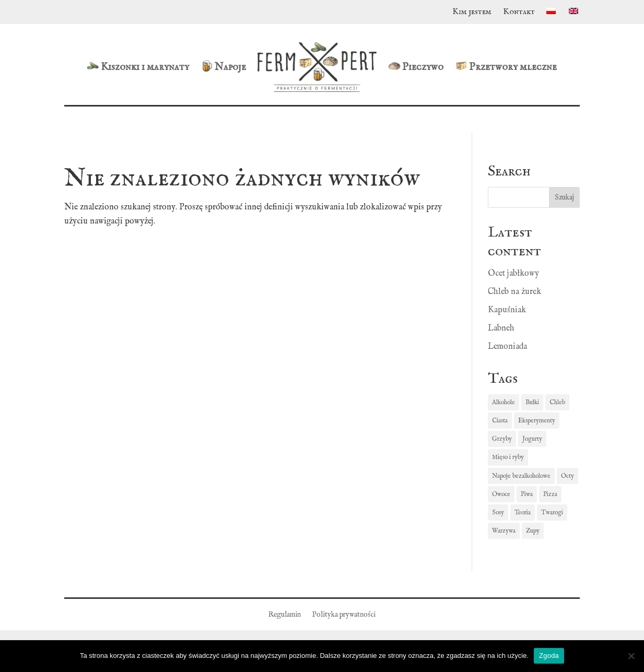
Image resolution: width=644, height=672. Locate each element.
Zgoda (549, 656)
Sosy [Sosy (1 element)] (498, 512)
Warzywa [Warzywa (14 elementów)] (504, 531)
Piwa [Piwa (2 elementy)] (527, 494)
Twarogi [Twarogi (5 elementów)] (552, 512)
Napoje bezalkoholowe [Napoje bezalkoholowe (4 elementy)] (521, 476)
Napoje (223, 67)
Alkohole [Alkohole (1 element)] (504, 402)
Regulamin (285, 615)
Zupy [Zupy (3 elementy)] (533, 531)
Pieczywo (416, 67)
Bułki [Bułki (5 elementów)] (532, 402)
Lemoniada (507, 347)
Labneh (501, 328)
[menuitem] (552, 14)
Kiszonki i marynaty (138, 67)
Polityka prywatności (344, 615)
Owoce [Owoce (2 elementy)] (501, 494)
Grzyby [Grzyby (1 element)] (502, 439)
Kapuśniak (507, 310)
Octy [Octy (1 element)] (567, 476)
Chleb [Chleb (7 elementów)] (557, 402)
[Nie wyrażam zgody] (631, 656)
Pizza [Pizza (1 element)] (550, 494)
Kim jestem (472, 13)
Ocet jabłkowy (513, 274)
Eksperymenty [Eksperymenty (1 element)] (537, 421)
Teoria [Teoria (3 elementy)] (523, 512)
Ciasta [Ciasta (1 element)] (500, 421)
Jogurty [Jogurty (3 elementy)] (532, 439)
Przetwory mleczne (506, 67)
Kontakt (519, 13)
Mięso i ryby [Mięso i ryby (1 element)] (508, 457)
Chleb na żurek (514, 292)
